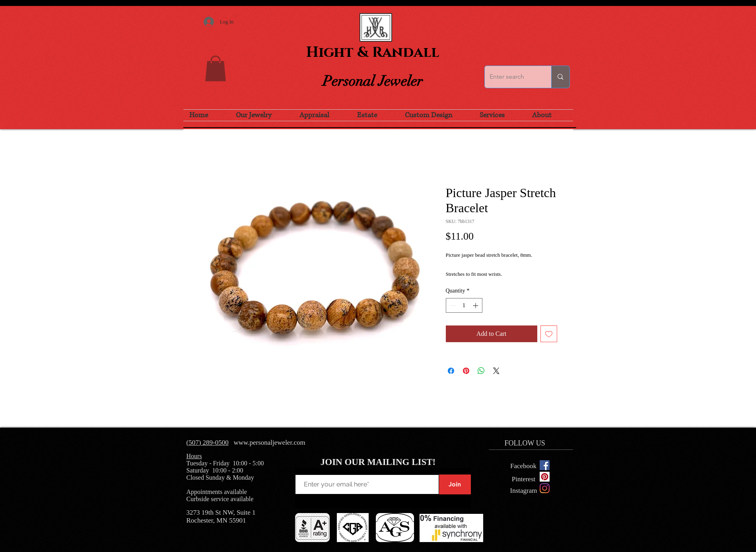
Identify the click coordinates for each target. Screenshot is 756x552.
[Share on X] (496, 371)
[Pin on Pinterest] (466, 371)
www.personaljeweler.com (269, 443)
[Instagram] (545, 488)
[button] (216, 69)
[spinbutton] (464, 305)
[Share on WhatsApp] (481, 371)
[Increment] (476, 305)
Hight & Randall (373, 52)
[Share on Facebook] (451, 371)
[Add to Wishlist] (549, 334)
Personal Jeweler (373, 81)
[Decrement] (452, 305)
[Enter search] (512, 77)
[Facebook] (524, 466)
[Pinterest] (524, 479)
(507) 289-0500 (208, 443)
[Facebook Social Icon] (545, 465)
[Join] (455, 484)
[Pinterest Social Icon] (545, 477)
